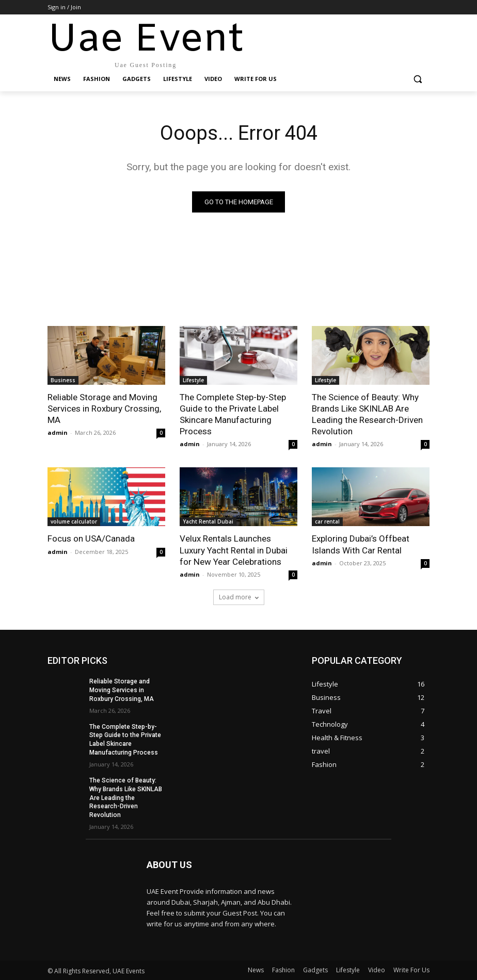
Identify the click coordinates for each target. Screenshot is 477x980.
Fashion (283, 969)
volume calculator (74, 521)
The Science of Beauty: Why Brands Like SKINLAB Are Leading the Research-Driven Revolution (367, 414)
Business (63, 380)
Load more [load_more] (239, 597)
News (256, 969)
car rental (327, 521)
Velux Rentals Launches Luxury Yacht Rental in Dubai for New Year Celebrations (234, 550)
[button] (417, 79)
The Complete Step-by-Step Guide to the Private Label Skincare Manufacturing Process (233, 414)
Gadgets (315, 969)
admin (58, 432)
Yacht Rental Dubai (208, 521)
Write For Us (411, 969)
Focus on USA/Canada (91, 538)
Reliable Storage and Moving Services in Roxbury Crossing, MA (104, 409)
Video (377, 969)
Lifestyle (193, 380)
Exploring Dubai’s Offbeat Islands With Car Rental (361, 544)
